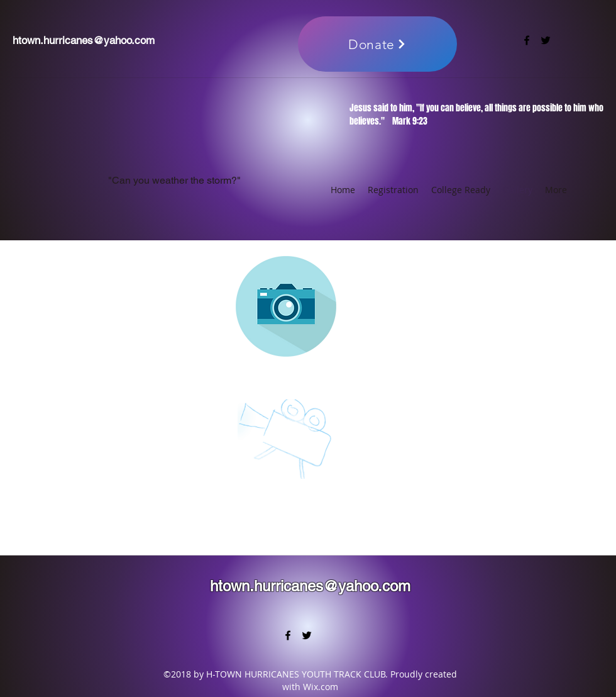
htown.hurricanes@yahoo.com (84, 40)
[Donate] (377, 44)
